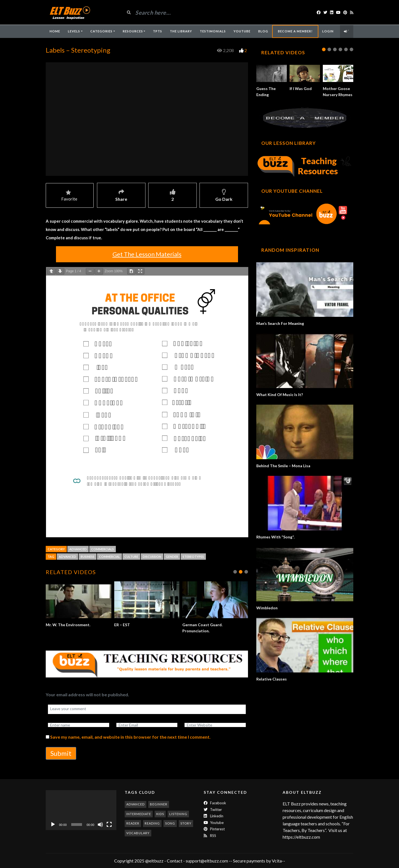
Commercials (103, 549)
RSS (210, 836)
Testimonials (213, 31)
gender (172, 557)
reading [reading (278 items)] (152, 823)
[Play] (53, 825)
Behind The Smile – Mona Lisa (283, 466)
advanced (67, 557)
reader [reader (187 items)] (133, 823)
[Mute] (100, 825)
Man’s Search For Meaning (280, 323)
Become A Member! (295, 31)
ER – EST (122, 625)
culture (131, 557)
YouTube (242, 31)
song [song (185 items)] (170, 823)
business (88, 557)
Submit (61, 753)
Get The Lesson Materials (147, 254)
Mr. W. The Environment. (68, 625)
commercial (109, 557)
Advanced (78, 549)
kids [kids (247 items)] (160, 814)
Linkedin (213, 816)
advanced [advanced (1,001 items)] (135, 804)
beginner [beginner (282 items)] (159, 804)
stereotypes (193, 557)
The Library (181, 31)
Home (55, 31)
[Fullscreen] (109, 825)
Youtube (214, 823)
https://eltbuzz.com (302, 837)
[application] (81, 810)
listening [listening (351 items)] (178, 814)
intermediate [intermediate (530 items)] (139, 814)
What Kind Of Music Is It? (280, 395)
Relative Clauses (272, 679)
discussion (152, 557)
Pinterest (214, 829)
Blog (263, 31)
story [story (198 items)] (186, 823)
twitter (213, 810)
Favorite (69, 196)
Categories (101, 31)
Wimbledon (267, 608)
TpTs (158, 31)
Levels (74, 31)
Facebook (215, 803)
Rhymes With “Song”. (275, 537)
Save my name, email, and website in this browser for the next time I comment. (130, 737)
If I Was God (301, 88)
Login (328, 31)
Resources (133, 31)
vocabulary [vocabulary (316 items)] (138, 833)
